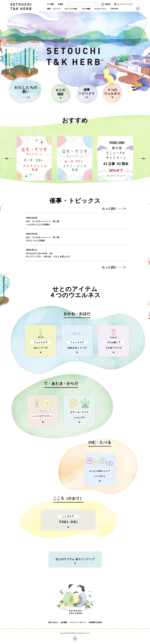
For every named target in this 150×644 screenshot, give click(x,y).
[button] (142, 158)
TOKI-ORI (114, 9)
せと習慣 (50, 4)
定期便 (60, 4)
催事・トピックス (54, 9)
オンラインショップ (125, 4)
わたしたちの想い (71, 9)
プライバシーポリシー (78, 622)
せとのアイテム (100, 9)
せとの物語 (86, 9)
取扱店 (108, 4)
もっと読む (109, 208)
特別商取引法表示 (95, 622)
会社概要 (64, 622)
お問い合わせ (53, 622)
